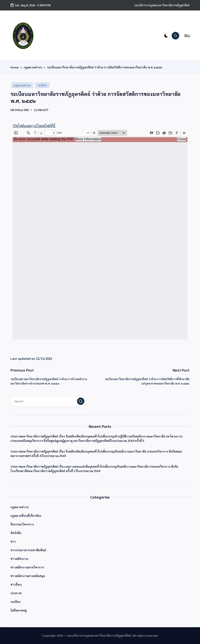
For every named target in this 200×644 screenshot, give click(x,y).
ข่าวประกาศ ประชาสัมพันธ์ (28, 550)
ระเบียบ (42, 85)
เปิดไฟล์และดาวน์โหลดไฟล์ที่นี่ (34, 126)
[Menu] (187, 36)
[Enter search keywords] (48, 401)
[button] (81, 401)
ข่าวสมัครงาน (19, 559)
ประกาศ (16, 593)
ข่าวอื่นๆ (16, 584)
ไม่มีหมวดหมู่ (19, 610)
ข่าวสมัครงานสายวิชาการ (27, 567)
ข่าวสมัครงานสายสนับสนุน (28, 576)
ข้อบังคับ (16, 533)
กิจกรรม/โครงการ (22, 524)
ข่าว (13, 541)
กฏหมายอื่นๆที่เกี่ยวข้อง (26, 516)
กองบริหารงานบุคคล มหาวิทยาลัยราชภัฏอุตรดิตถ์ (162, 5)
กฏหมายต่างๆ (22, 85)
